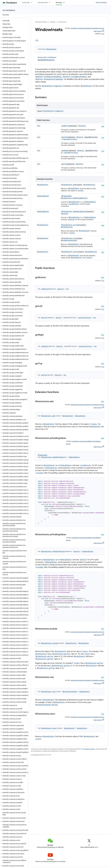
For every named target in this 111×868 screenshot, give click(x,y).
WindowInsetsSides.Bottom (47, 705)
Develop (53, 22)
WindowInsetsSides (69, 240)
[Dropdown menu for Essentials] (33, 3)
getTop (64, 164)
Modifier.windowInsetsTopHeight (49, 79)
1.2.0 (103, 34)
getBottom (66, 126)
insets (81, 191)
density (71, 220)
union (75, 252)
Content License (89, 749)
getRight (65, 151)
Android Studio (101, 3)
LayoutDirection (69, 139)
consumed (39, 473)
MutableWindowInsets (46, 60)
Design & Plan (43, 3)
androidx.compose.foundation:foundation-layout (88, 28)
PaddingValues (43, 196)
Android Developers (41, 22)
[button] (14, 37)
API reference (9, 10)
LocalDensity (73, 204)
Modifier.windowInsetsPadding (48, 77)
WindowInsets (51, 49)
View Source (98, 31)
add (74, 185)
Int (39, 126)
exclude (76, 225)
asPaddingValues (79, 198)
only (75, 238)
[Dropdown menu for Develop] (65, 3)
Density (82, 126)
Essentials (26, 3)
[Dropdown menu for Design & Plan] (51, 3)
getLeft (65, 137)
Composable (67, 196)
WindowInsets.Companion (52, 86)
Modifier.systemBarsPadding (75, 77)
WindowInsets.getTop (61, 654)
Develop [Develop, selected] (59, 3)
